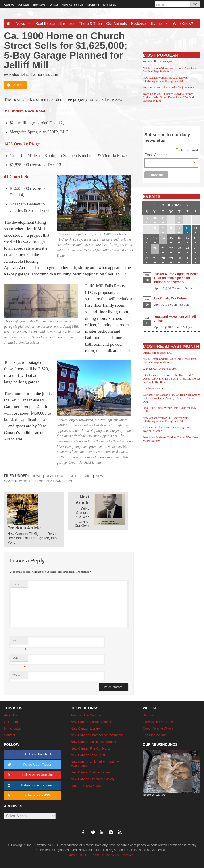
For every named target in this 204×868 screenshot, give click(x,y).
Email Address (170, 155)
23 (179, 248)
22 (171, 248)
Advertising (93, 5)
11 (195, 228)
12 (147, 238)
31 (163, 218)
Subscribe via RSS (28, 795)
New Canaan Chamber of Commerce (97, 735)
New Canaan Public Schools (91, 722)
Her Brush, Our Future (171, 298)
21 (163, 248)
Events (161, 24)
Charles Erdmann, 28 (155, 388)
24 (187, 248)
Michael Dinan (19, 75)
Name (19, 642)
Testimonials (110, 5)
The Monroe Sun (155, 735)
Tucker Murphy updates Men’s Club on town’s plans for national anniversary (176, 278)
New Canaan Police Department (94, 742)
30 (155, 218)
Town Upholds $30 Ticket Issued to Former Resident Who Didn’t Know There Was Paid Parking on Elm (168, 97)
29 (147, 218)
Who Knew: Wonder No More (160, 369)
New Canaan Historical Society (93, 779)
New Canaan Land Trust (88, 755)
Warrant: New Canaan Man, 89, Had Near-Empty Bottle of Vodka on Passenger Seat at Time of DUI (171, 398)
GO (195, 4)
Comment (17, 584)
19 (147, 248)
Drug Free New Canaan (88, 786)
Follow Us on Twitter (29, 765)
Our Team (23, 5)
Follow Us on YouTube (29, 775)
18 (196, 238)
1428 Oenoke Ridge (22, 144)
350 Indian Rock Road (25, 111)
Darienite (149, 715)
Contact (54, 5)
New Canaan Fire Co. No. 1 (90, 748)
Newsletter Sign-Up (72, 5)
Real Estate (45, 24)
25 (196, 248)
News (24, 24)
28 (163, 258)
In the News (39, 5)
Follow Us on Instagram (30, 785)
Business (67, 24)
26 (147, 258)
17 (187, 238)
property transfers (53, 481)
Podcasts (139, 24)
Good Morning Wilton (158, 728)
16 (179, 238)
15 (171, 238)
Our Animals (116, 24)
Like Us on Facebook (29, 754)
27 (155, 258)
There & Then (90, 24)
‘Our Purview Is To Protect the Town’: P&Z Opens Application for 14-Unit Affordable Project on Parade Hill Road (171, 378)
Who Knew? (183, 24)
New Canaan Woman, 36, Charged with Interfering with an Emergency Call (166, 79)
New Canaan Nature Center (90, 772)
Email (19, 659)
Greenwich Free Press (159, 722)
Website (16, 675)
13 (155, 238)
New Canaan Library (85, 728)
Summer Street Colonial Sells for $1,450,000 (169, 87)
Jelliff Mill (81, 476)
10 (187, 228)
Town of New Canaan (86, 715)
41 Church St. (17, 177)
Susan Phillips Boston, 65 (158, 61)
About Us (9, 5)
